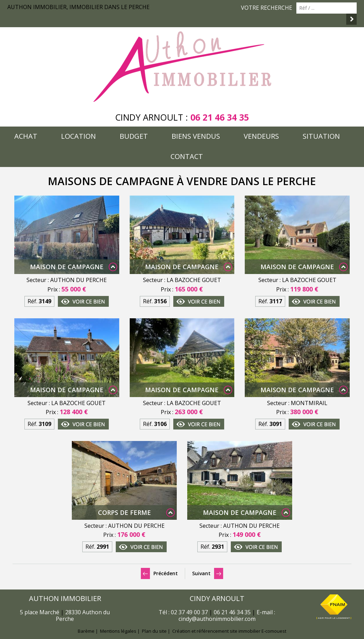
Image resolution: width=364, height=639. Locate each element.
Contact (187, 156)
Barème (86, 631)
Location (78, 136)
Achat (26, 136)
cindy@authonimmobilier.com (217, 619)
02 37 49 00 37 (189, 612)
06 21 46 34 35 (220, 117)
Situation (321, 136)
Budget (134, 136)
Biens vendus (196, 136)
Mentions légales (118, 631)
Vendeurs (261, 136)
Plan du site (154, 631)
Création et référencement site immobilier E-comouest (229, 631)
